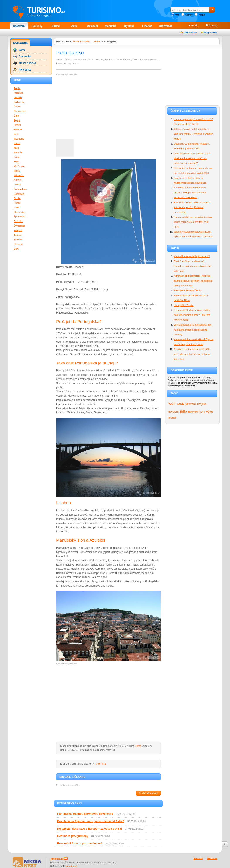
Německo (19, 175)
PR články (25, 70)
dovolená (174, 412)
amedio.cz (71, 866)
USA (16, 249)
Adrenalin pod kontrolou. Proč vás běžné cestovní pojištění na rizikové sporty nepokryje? (193, 281)
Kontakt (194, 26)
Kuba (17, 157)
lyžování (190, 404)
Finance (147, 26)
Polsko (17, 185)
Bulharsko (19, 102)
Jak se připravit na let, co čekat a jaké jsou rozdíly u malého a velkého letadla (193, 134)
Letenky (37, 26)
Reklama (211, 26)
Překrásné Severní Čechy (188, 290)
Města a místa (27, 63)
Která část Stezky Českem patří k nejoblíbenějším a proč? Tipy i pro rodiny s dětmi (192, 315)
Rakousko (19, 194)
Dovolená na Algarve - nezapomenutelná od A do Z (91, 821)
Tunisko (18, 235)
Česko (17, 107)
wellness (176, 403)
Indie (16, 134)
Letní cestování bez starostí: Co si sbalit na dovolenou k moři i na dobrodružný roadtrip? (192, 158)
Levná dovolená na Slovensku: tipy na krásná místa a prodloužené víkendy (193, 330)
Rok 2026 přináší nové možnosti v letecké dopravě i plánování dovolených (192, 207)
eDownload (166, 26)
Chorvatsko (20, 111)
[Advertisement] (93, 108)
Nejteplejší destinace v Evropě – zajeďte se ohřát (90, 829)
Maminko (111, 26)
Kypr (16, 162)
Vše (177, 15)
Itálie (16, 148)
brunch (172, 418)
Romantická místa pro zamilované (80, 843)
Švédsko (18, 221)
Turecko (18, 240)
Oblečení (92, 26)
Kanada (18, 152)
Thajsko (202, 404)
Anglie (17, 88)
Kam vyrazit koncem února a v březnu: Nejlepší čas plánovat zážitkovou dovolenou (190, 192)
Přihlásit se (190, 33)
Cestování (19, 26)
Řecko (17, 198)
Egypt (17, 120)
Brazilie (18, 97)
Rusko (17, 203)
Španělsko (19, 217)
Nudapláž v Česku (184, 305)
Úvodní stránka (81, 41)
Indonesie (19, 139)
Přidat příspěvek (148, 793)
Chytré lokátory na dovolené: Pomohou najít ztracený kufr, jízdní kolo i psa (193, 266)
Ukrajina (18, 244)
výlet (210, 412)
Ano (97, 764)
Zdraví (56, 26)
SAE (16, 207)
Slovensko (19, 212)
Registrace (211, 33)
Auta (74, 26)
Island (17, 143)
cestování (193, 412)
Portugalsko (20, 189)
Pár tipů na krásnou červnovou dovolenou (85, 814)
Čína (16, 116)
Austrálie (19, 93)
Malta (17, 171)
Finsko (17, 125)
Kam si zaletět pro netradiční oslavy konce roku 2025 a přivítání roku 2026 (193, 222)
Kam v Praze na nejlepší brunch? (192, 256)
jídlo (184, 411)
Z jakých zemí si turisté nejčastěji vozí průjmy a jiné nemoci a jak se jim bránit (192, 354)
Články (189, 15)
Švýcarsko (19, 226)
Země (202, 15)
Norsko (18, 180)
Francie (18, 129)
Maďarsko (19, 166)
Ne (104, 764)
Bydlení (129, 26)
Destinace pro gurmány (73, 836)
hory (202, 412)
